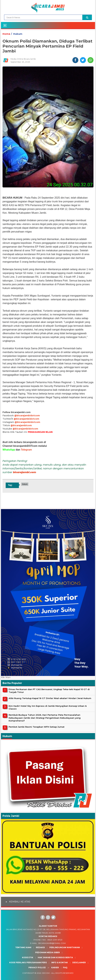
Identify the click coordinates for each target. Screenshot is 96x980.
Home (6, 34)
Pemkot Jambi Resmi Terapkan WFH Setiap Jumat (37, 727)
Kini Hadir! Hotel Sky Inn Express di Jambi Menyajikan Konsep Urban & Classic (48, 707)
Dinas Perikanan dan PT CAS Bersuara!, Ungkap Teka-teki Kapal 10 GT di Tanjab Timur (49, 691)
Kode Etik (28, 957)
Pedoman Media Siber (48, 952)
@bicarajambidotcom (27, 416)
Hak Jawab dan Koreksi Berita (55, 957)
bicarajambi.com (25, 472)
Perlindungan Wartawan (65, 947)
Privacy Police (37, 968)
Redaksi (40, 947)
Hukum (18, 34)
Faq (65, 968)
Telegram (26, 450)
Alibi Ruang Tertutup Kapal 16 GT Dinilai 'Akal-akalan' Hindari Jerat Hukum (50, 698)
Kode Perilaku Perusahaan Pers (28, 962)
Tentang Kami (23, 947)
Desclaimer (79, 962)
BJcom (46, 973)
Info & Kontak (60, 962)
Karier (55, 968)
